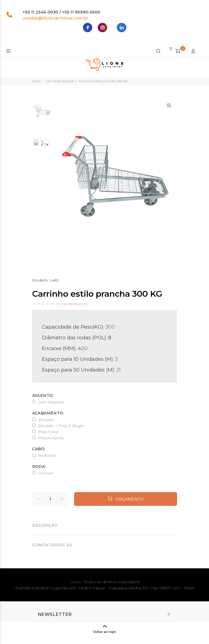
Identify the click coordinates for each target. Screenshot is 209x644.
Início (36, 81)
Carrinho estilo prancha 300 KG (104, 81)
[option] (42, 113)
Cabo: (39, 449)
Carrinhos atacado (60, 81)
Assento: (43, 395)
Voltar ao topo (104, 632)
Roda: (39, 466)
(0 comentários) (72, 304)
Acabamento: (48, 413)
